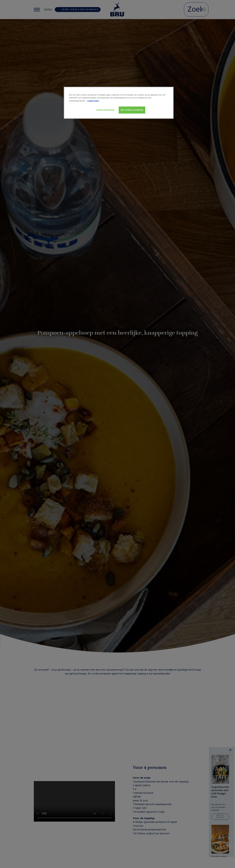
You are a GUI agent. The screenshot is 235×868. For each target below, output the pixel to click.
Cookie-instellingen (105, 110)
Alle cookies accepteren (132, 110)
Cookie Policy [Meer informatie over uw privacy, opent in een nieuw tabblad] (93, 101)
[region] (119, 103)
